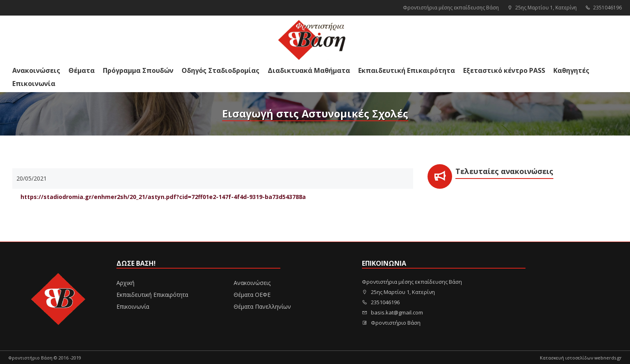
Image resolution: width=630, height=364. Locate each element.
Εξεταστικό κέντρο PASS (504, 70)
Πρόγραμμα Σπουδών (138, 70)
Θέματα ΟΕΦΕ (252, 295)
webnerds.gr (608, 358)
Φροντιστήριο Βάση (391, 323)
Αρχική (125, 283)
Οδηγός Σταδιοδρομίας (221, 70)
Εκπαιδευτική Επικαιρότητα (407, 70)
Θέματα (82, 70)
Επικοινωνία (34, 84)
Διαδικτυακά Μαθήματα (309, 70)
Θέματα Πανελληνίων (262, 306)
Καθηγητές (571, 70)
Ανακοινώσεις (36, 70)
